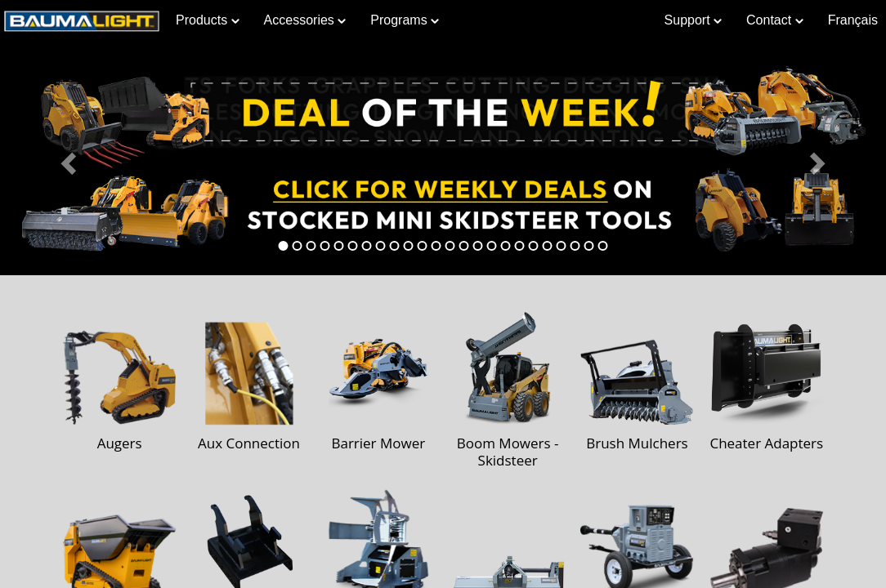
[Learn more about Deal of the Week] (443, 158)
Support (693, 20)
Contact (775, 20)
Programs (405, 20)
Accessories (305, 20)
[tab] (284, 246)
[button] (67, 158)
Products (208, 20)
